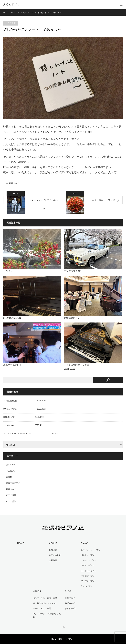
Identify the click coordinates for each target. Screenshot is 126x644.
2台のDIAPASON (12, 318)
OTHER (37, 591)
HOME (21, 543)
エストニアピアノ (89, 571)
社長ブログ (25, 13)
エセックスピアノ (89, 560)
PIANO (84, 543)
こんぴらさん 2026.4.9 (23, 425)
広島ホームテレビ (12, 365)
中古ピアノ (11, 471)
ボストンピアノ (88, 555)
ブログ (13, 13)
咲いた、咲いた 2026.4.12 (24, 409)
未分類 (9, 477)
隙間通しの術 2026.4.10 (23, 417)
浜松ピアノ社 (69, 639)
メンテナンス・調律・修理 (45, 598)
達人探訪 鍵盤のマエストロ (45, 603)
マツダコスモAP (72, 271)
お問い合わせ (55, 555)
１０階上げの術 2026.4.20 (24, 401)
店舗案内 (53, 550)
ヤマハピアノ (87, 586)
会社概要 (53, 560)
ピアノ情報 (11, 495)
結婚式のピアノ (72, 318)
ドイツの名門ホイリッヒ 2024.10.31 (88, 367)
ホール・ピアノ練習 (42, 608)
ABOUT (53, 543)
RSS (63, 626)
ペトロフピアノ (88, 576)
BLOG (68, 591)
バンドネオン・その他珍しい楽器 (47, 616)
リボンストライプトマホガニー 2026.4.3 (31, 433)
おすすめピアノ (13, 465)
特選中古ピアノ (13, 483)
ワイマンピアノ (88, 565)
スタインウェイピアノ (91, 550)
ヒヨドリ (8, 271)
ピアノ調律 (11, 501)
